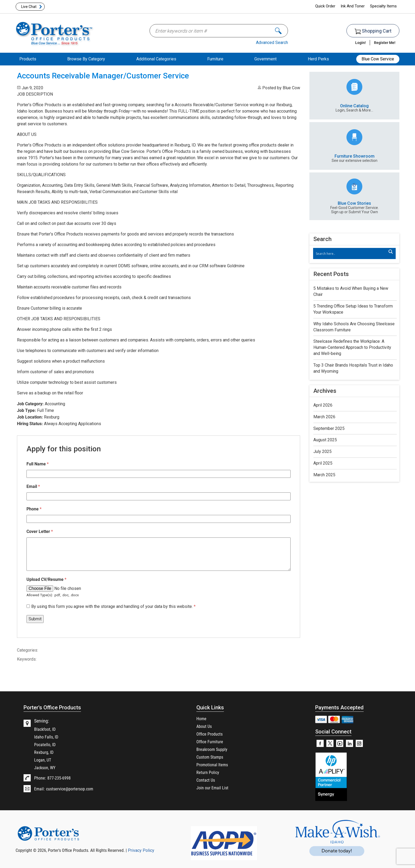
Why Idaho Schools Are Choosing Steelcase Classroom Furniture (354, 327)
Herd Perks (318, 59)
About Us (204, 726)
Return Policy (208, 772)
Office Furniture (210, 742)
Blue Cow (291, 88)
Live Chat (29, 7)
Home (201, 718)
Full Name (38, 464)
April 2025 (323, 463)
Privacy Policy (141, 850)
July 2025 (322, 451)
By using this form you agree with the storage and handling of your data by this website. (113, 606)
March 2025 (324, 475)
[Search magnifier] (390, 252)
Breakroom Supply (212, 749)
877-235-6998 (59, 778)
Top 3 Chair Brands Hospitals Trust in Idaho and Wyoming (353, 368)
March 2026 (324, 417)
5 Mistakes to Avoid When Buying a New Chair (351, 291)
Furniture (215, 59)
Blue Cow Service (378, 59)
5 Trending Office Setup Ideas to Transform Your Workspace (353, 309)
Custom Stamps (210, 757)
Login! (360, 43)
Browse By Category (86, 59)
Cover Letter (40, 531)
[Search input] (352, 253)
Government (265, 59)
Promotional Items (212, 765)
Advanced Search (272, 43)
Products (28, 59)
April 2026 (323, 405)
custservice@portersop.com (70, 789)
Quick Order (325, 6)
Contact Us (206, 780)
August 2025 (325, 440)
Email (33, 486)
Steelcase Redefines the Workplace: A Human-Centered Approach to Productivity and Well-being (352, 347)
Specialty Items (383, 6)
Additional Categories (156, 59)
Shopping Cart (373, 31)
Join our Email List (212, 788)
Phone (34, 509)
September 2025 (329, 428)
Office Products (209, 734)
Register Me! (385, 43)
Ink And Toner (353, 6)
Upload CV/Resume (46, 579)
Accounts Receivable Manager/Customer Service (103, 76)
